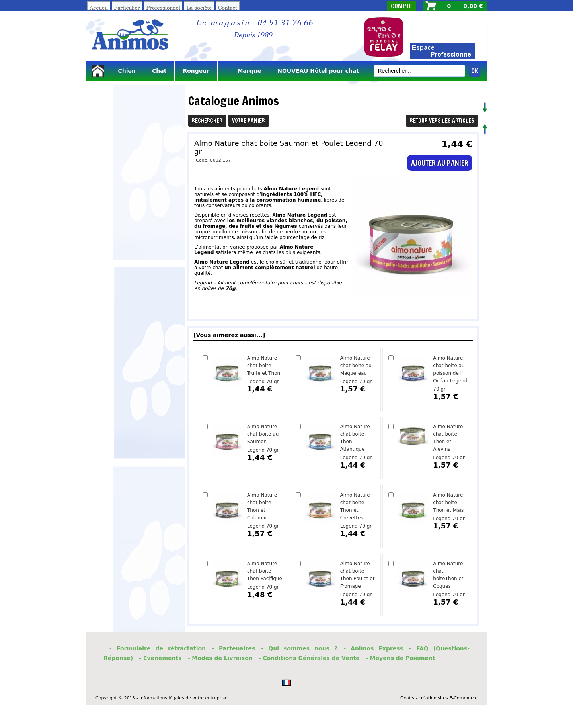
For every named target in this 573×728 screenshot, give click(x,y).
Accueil (99, 7)
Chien (127, 71)
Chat (159, 71)
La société (199, 7)
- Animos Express (373, 648)
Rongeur (196, 71)
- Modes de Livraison (220, 658)
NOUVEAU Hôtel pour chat (318, 71)
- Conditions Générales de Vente (309, 658)
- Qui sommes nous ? (299, 648)
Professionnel (163, 7)
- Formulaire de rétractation (158, 648)
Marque (243, 71)
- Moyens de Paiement (401, 658)
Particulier (127, 7)
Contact (228, 7)
